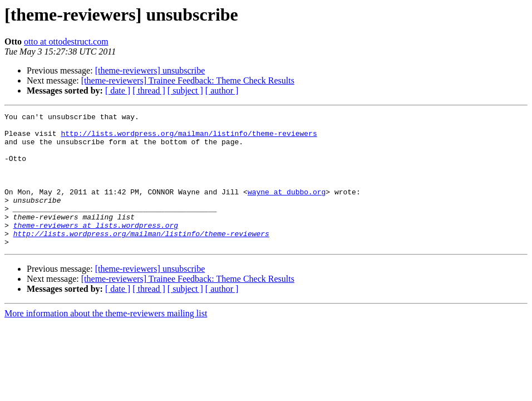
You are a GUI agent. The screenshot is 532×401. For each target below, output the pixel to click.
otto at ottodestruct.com (66, 41)
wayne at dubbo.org (287, 208)
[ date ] (118, 91)
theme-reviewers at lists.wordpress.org (96, 248)
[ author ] (222, 91)
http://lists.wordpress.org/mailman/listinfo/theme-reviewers (189, 138)
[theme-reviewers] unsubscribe (150, 70)
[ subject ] (185, 91)
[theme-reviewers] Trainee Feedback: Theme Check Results (188, 80)
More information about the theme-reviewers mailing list (106, 340)
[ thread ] (149, 91)
